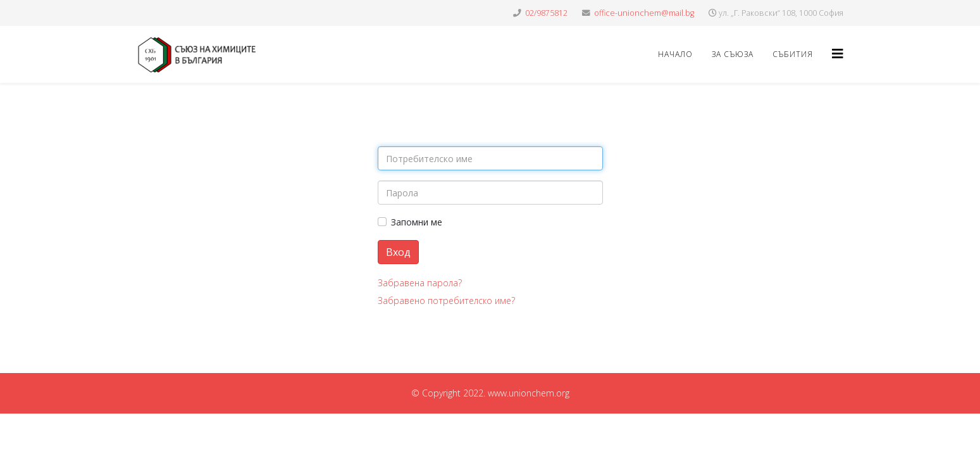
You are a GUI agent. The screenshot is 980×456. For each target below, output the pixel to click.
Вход (398, 252)
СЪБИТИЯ (793, 54)
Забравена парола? (420, 283)
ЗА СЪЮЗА (733, 54)
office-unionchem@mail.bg (644, 13)
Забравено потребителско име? (446, 301)
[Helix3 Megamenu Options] (838, 54)
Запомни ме (417, 222)
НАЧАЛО (675, 54)
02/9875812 (546, 13)
